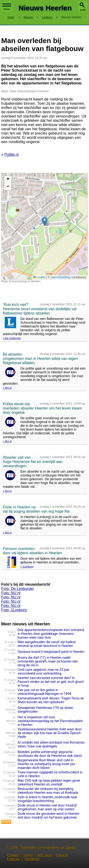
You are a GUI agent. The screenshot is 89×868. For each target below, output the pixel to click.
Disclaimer (32, 859)
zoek (83, 10)
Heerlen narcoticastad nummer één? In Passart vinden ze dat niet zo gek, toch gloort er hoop (51, 682)
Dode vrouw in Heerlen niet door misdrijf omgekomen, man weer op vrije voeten (47, 807)
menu (7, 7)
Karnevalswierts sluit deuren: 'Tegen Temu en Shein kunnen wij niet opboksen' (51, 700)
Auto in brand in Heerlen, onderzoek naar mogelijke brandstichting (47, 799)
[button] (44, 221)
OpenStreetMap (61, 277)
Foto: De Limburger (18, 589)
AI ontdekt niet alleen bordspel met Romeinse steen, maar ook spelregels (51, 744)
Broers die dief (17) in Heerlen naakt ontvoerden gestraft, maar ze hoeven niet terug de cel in (48, 661)
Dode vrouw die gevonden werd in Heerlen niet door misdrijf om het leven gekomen (48, 816)
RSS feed (45, 855)
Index (11, 17)
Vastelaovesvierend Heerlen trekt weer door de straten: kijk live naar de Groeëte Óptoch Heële (50, 733)
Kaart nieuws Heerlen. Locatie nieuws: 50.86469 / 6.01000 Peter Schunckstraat (44, 226)
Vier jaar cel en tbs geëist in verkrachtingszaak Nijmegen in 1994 (44, 692)
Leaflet (39, 277)
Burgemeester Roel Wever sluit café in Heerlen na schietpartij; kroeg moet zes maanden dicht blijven (46, 764)
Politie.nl (11, 155)
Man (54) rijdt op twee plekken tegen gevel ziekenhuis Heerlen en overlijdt (49, 782)
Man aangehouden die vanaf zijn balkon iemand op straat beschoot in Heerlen (47, 644)
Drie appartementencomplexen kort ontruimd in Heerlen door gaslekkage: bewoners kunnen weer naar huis (51, 634)
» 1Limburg (27, 567)
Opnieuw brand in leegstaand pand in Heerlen (51, 652)
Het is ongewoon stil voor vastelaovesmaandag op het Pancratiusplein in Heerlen (50, 721)
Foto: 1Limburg (14, 610)
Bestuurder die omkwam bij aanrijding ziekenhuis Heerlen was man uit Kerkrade (48, 791)
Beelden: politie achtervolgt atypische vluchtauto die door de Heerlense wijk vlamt (50, 754)
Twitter (28, 855)
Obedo (70, 848)
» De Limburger (12, 338)
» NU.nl (7, 388)
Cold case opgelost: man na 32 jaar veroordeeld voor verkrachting (44, 672)
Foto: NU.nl (11, 593)
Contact (13, 855)
